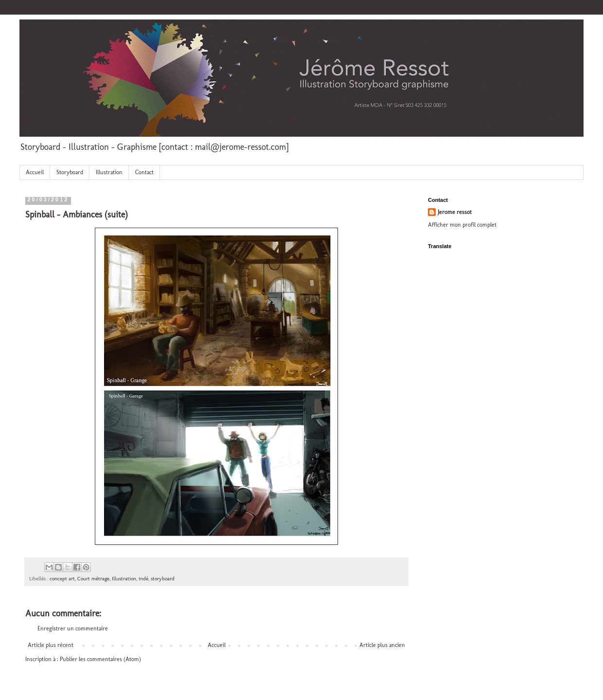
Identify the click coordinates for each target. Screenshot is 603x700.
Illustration (109, 172)
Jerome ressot (455, 212)
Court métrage (93, 579)
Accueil (35, 172)
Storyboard (70, 172)
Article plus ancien (382, 645)
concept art (62, 579)
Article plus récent (51, 645)
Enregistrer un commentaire (73, 628)
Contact (144, 172)
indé (143, 579)
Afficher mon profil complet (462, 225)
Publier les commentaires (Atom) (100, 659)
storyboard (163, 579)
